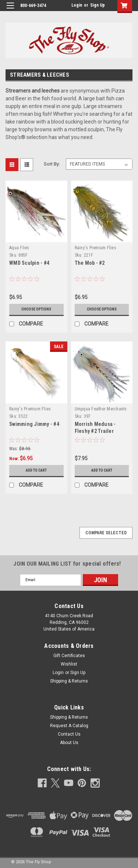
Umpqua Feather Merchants (101, 409)
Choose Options (36, 309)
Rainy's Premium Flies (95, 248)
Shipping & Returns (69, 681)
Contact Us (69, 734)
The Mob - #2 (90, 263)
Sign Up (98, 5)
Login (77, 5)
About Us (69, 743)
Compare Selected (106, 533)
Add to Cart (36, 470)
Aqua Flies (19, 248)
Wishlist (69, 664)
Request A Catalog (69, 726)
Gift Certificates (69, 656)
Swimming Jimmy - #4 (34, 424)
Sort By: (52, 164)
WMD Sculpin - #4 (29, 263)
